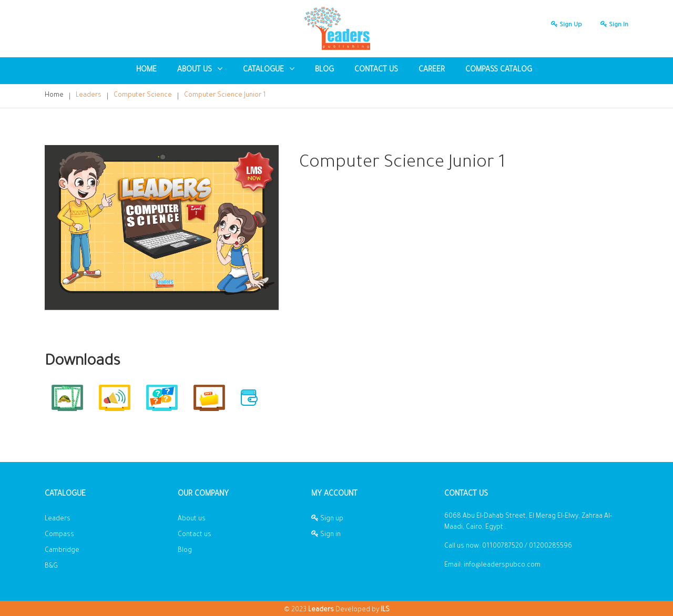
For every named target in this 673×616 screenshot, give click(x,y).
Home (146, 70)
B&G (51, 567)
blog (324, 70)
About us (192, 519)
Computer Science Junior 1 (225, 96)
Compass (59, 535)
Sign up (564, 25)
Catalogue (269, 70)
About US (200, 70)
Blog (185, 551)
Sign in (612, 25)
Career (432, 70)
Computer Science (143, 96)
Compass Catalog (499, 70)
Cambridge (62, 551)
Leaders (89, 96)
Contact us (376, 70)
